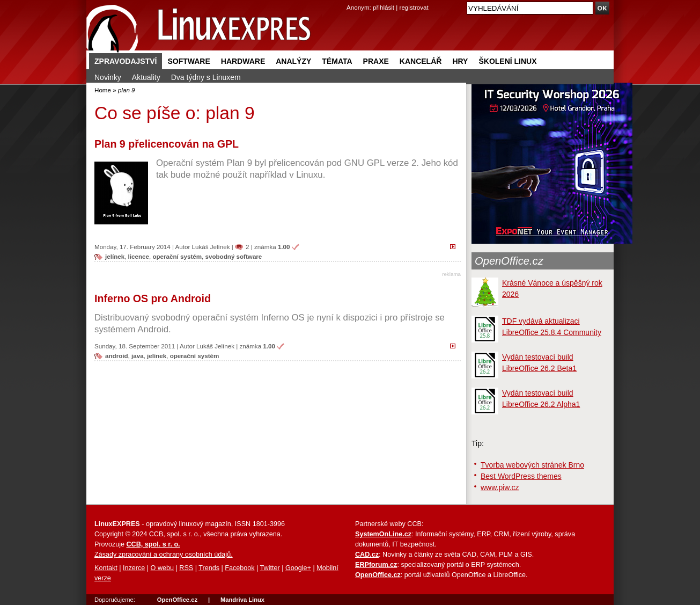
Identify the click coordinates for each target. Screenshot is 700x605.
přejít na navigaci (350, 0)
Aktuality (146, 77)
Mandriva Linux (242, 600)
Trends (209, 568)
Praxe (376, 61)
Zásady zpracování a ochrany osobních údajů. (164, 555)
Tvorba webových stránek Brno (532, 465)
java (138, 356)
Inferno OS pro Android (153, 298)
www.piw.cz (500, 487)
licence (139, 256)
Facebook (240, 568)
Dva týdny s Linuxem (206, 77)
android (117, 356)
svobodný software (234, 256)
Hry (460, 61)
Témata (337, 61)
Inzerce (134, 568)
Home (103, 90)
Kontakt (106, 568)
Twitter (270, 568)
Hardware (243, 61)
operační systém (177, 256)
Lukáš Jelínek (211, 247)
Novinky (108, 77)
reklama (451, 274)
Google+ (298, 568)
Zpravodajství (126, 61)
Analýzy (293, 61)
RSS (186, 568)
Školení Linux (507, 61)
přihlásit (384, 7)
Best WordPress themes (521, 476)
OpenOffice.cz (509, 261)
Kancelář (421, 61)
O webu (162, 568)
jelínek (115, 256)
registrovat (414, 7)
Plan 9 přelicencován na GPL (167, 144)
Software (189, 61)
